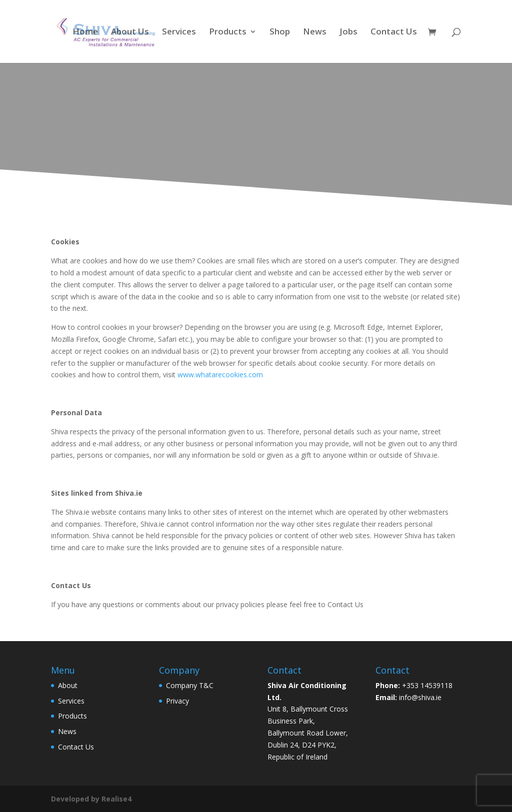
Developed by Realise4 (91, 799)
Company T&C (190, 685)
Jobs (348, 32)
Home (85, 32)
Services (179, 32)
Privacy (177, 701)
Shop (280, 32)
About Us (130, 32)
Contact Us (394, 32)
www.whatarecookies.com (220, 375)
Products (228, 32)
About (68, 685)
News (315, 32)
